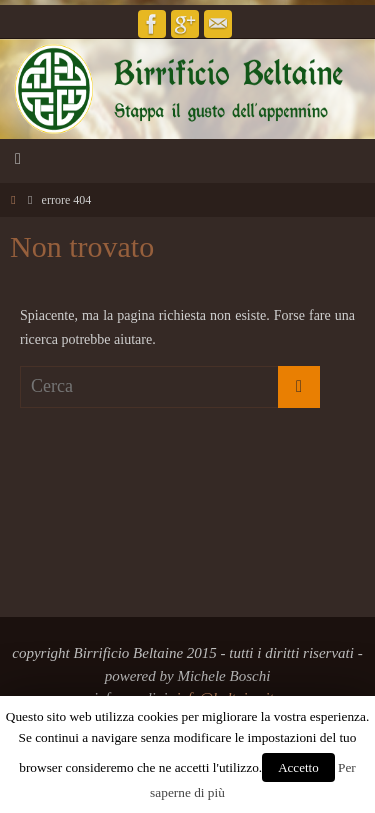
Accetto (298, 767)
